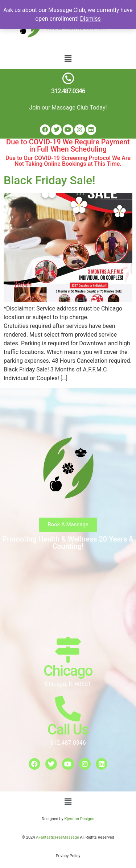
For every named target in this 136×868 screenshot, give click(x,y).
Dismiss (90, 19)
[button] (68, 58)
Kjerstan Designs (79, 819)
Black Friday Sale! (50, 180)
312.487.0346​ (68, 91)
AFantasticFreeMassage (58, 837)
